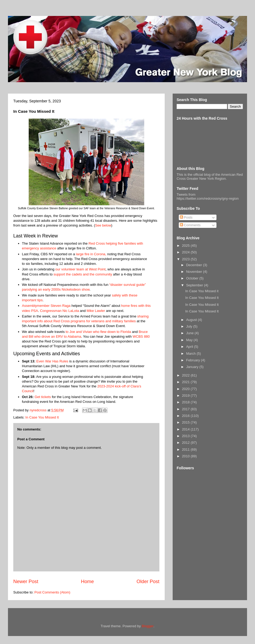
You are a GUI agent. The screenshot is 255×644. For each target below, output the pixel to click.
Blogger (148, 626)
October (193, 278)
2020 (186, 389)
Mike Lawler (96, 311)
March (192, 354)
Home (88, 582)
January (193, 367)
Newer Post (26, 582)
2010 (186, 456)
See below (103, 225)
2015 (186, 422)
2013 (186, 436)
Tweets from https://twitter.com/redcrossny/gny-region (208, 196)
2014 (186, 429)
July (190, 326)
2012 (186, 443)
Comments (190, 225)
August (192, 320)
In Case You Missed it (202, 291)
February (194, 360)
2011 (186, 449)
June (190, 333)
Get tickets (43, 397)
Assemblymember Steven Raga (46, 306)
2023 (186, 259)
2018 (186, 402)
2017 (186, 409)
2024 (186, 252)
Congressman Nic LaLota (59, 311)
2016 (186, 416)
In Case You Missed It (42, 417)
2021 (186, 382)
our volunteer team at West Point (80, 269)
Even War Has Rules (52, 361)
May (190, 340)
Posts (186, 217)
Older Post (148, 582)
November (195, 272)
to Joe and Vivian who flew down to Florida (98, 332)
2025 (186, 246)
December (195, 265)
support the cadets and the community (83, 274)
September (195, 285)
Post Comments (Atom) (52, 592)
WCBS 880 (141, 336)
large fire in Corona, (91, 254)
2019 (186, 396)
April (190, 347)
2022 (186, 375)
